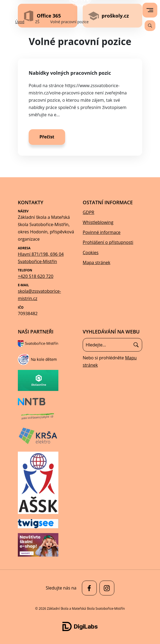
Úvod (20, 22)
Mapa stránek (96, 263)
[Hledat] (136, 345)
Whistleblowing (98, 222)
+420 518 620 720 (36, 276)
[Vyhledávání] (150, 26)
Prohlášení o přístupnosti (108, 242)
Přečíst (47, 137)
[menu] (150, 10)
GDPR (89, 212)
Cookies (91, 253)
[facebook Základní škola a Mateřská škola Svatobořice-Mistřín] (88, 588)
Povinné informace (102, 232)
